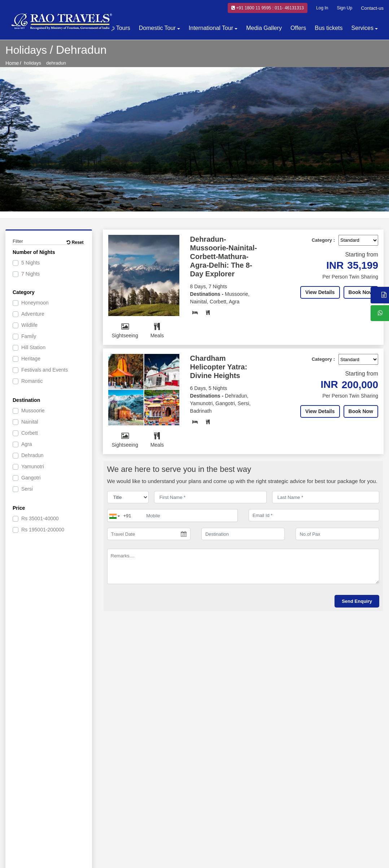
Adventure (33, 314)
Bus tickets (329, 28)
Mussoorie (33, 411)
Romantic (32, 381)
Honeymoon (35, 303)
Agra (27, 444)
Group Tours (114, 28)
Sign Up (344, 8)
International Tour (211, 28)
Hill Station (33, 347)
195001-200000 (43, 530)
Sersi (27, 489)
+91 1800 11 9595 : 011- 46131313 (268, 8)
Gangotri (31, 478)
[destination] (243, 534)
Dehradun (32, 455)
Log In (322, 8)
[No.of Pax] (337, 534)
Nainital (30, 422)
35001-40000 (40, 518)
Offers (298, 28)
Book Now (361, 292)
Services (362, 28)
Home (12, 63)
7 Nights (30, 274)
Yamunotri (33, 466)
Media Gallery (264, 28)
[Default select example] (358, 240)
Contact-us (372, 8)
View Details (320, 292)
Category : (323, 240)
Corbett (30, 433)
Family (29, 336)
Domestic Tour (157, 28)
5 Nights (30, 263)
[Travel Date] (149, 534)
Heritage (31, 359)
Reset (75, 242)
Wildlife (29, 325)
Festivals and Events (45, 370)
